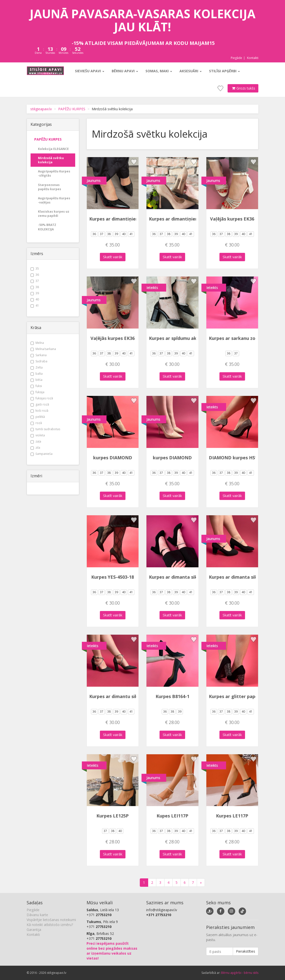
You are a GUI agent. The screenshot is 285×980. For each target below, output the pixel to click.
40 (35, 299)
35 (35, 268)
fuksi (36, 386)
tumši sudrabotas (45, 429)
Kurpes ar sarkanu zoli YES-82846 (245, 338)
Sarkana (39, 355)
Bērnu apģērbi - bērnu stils (240, 973)
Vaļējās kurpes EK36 (232, 219)
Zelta (37, 367)
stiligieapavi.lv (41, 109)
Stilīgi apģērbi (224, 71)
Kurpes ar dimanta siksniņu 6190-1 (187, 577)
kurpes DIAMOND (113, 458)
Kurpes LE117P (232, 816)
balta (37, 374)
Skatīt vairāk (113, 257)
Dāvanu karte (37, 915)
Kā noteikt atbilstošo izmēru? (50, 925)
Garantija (34, 930)
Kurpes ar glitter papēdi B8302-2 (245, 696)
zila (35, 448)
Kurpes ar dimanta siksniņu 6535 (244, 577)
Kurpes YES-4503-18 (113, 577)
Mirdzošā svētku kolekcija (51, 160)
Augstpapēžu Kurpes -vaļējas (54, 200)
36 (35, 275)
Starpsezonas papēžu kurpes (50, 187)
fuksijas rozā (42, 398)
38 (35, 287)
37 (35, 281)
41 (35, 305)
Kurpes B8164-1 (172, 696)
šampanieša (42, 454)
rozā (36, 423)
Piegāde (236, 58)
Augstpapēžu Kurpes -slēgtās (54, 173)
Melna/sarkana (43, 349)
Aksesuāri (190, 71)
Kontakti (253, 58)
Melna (37, 343)
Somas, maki (159, 71)
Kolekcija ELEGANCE (53, 149)
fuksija (37, 392)
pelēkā (38, 417)
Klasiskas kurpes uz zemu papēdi (54, 214)
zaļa (36, 441)
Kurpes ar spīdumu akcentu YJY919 (187, 338)
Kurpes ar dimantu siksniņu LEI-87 (127, 696)
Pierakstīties (246, 951)
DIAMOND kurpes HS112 (236, 458)
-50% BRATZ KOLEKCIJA (47, 227)
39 (35, 293)
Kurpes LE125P (113, 816)
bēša (36, 380)
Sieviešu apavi (89, 71)
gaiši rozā (40, 404)
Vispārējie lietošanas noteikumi (51, 920)
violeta (38, 435)
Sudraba (39, 361)
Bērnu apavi (125, 71)
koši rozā (39, 411)
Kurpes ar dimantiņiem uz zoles (124, 219)
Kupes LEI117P (172, 816)
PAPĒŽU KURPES (72, 109)
